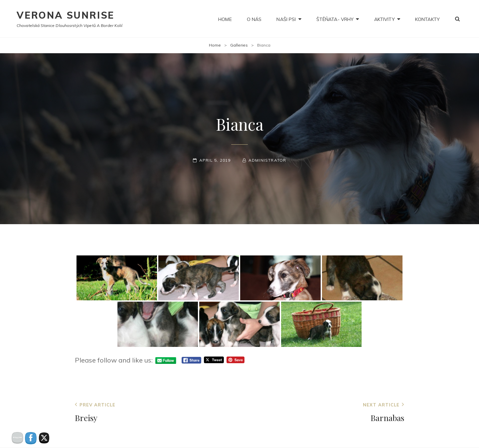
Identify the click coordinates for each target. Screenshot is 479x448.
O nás (254, 19)
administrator (267, 160)
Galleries (239, 45)
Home (225, 19)
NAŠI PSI (286, 19)
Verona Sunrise (66, 15)
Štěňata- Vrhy (335, 19)
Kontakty (427, 19)
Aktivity (385, 19)
